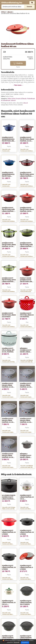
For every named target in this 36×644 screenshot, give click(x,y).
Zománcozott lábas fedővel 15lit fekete (26, 638)
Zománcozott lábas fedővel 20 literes (27, 532)
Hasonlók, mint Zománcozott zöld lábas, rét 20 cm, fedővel (9, 362)
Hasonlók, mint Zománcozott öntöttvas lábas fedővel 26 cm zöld (9, 256)
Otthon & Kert (11, 99)
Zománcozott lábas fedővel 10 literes (9, 532)
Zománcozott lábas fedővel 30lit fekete (26, 602)
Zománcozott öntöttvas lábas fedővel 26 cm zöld (9, 245)
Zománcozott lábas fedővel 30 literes (9, 567)
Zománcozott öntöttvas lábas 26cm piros (9, 315)
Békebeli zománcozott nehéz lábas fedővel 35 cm (26, 456)
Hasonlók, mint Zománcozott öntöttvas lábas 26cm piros (8, 327)
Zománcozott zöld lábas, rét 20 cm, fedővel (8, 350)
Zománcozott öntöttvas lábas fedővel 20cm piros (27, 210)
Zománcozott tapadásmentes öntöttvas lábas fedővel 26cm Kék (9, 141)
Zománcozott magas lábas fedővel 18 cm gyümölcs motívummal (8, 457)
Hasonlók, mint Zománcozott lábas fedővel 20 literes (25, 544)
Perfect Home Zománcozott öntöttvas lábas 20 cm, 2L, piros (27, 281)
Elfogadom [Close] (25, 642)
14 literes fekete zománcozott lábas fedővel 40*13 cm (9, 498)
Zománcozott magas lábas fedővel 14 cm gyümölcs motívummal (8, 387)
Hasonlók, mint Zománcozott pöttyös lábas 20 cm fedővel (26, 327)
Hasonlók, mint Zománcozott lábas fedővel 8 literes (25, 579)
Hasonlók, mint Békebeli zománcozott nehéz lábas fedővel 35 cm (27, 467)
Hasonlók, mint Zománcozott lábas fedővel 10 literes (7, 544)
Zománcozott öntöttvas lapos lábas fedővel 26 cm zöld (9, 281)
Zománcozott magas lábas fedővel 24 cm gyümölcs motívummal (8, 422)
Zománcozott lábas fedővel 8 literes (26, 567)
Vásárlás (18, 63)
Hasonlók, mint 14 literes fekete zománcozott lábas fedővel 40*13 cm (9, 509)
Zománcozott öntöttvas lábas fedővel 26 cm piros (27, 140)
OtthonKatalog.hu (12, 2)
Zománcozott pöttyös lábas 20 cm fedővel (27, 315)
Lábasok (13, 100)
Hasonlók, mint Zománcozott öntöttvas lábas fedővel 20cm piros (27, 221)
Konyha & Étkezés (21, 99)
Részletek (17, 642)
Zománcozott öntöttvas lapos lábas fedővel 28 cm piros (27, 175)
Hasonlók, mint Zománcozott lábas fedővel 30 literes (7, 579)
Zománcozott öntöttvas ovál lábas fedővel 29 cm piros (9, 210)
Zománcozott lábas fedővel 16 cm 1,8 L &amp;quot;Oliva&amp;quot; (14, 603)
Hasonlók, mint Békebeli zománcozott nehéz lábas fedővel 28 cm (27, 362)
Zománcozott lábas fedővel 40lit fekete (8, 638)
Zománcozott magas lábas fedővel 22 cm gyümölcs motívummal (26, 422)
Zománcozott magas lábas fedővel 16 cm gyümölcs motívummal (26, 387)
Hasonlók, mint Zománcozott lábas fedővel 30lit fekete (25, 614)
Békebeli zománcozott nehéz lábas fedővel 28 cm (26, 351)
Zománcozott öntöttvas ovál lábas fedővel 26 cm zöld (27, 245)
